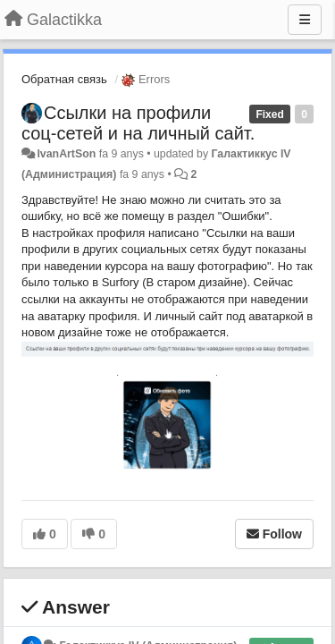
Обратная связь (64, 79)
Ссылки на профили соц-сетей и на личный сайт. (138, 123)
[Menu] (305, 20)
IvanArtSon (66, 154)
